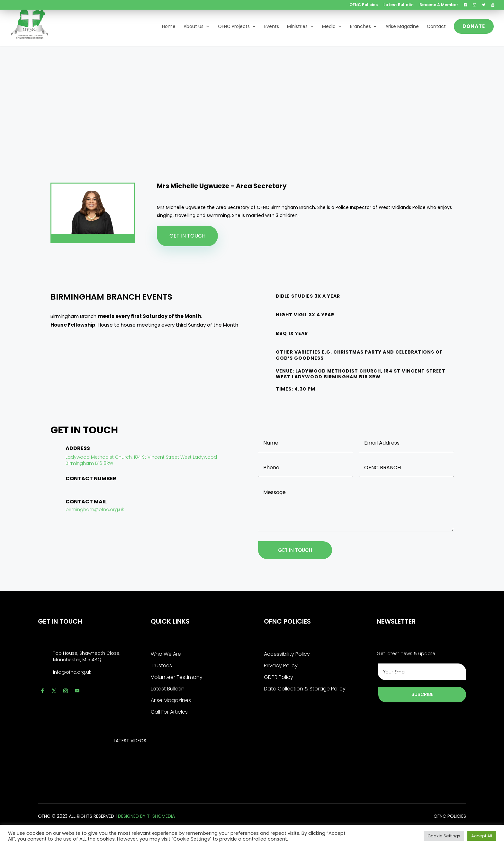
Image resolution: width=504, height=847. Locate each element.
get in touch (296, 550)
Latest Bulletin (399, 5)
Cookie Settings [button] (444, 836)
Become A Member (439, 5)
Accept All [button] (482, 836)
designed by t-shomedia (146, 817)
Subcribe (422, 695)
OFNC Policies (364, 5)
